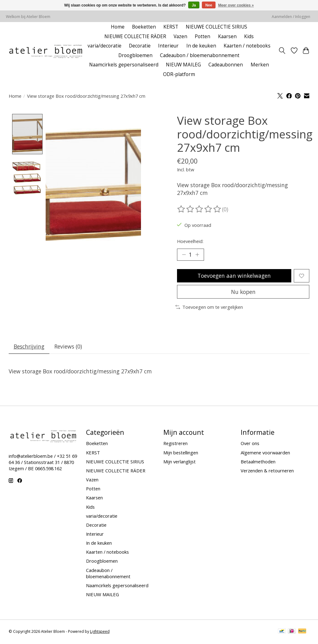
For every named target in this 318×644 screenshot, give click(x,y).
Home (118, 27)
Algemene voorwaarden (265, 453)
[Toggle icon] (282, 51)
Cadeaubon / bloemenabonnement (200, 55)
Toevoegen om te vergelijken (209, 308)
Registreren (175, 444)
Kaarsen (227, 36)
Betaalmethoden (258, 462)
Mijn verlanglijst (179, 462)
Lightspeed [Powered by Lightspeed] (100, 632)
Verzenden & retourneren (267, 471)
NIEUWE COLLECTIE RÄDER (135, 36)
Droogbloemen (135, 55)
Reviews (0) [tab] (68, 347)
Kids (249, 36)
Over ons (250, 444)
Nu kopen (243, 292)
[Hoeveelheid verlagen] (184, 255)
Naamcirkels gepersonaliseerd (124, 65)
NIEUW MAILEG (183, 65)
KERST (171, 27)
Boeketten (144, 27)
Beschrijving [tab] (29, 347)
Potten (202, 36)
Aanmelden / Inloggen (291, 17)
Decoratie (140, 46)
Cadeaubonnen (226, 65)
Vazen (180, 36)
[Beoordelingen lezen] (200, 209)
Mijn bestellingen (181, 453)
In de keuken (201, 46)
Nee (209, 5)
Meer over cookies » (236, 5)
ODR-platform (179, 74)
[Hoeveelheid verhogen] (197, 255)
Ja (194, 5)
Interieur (168, 46)
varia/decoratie (104, 46)
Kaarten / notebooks (247, 46)
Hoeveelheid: (190, 241)
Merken (260, 65)
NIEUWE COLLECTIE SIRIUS (216, 27)
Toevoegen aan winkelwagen (234, 276)
